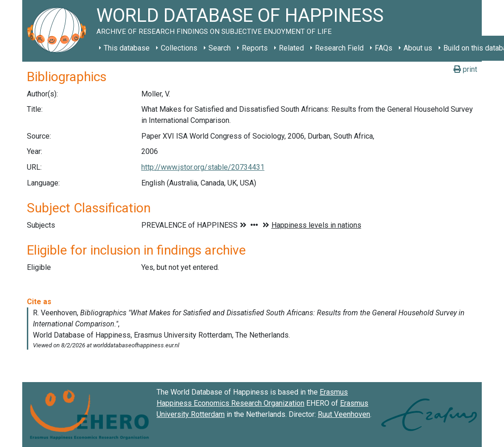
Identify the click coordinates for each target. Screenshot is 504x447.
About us (418, 48)
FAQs (384, 48)
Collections (179, 48)
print (465, 69)
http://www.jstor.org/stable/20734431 (203, 167)
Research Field (339, 48)
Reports (255, 48)
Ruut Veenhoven (344, 414)
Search (220, 48)
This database (127, 48)
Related (291, 48)
